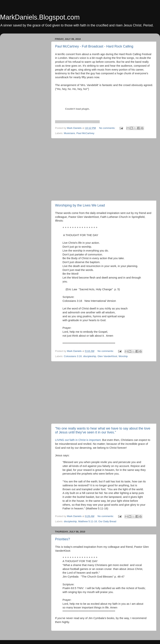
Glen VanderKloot (107, 356)
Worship (123, 356)
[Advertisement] (104, 169)
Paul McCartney (85, 133)
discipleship (90, 356)
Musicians (69, 133)
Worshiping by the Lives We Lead (80, 205)
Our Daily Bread (107, 521)
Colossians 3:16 (73, 356)
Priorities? (63, 539)
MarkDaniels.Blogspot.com (40, 17)
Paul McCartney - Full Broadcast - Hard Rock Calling (94, 46)
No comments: (107, 128)
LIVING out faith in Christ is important (78, 440)
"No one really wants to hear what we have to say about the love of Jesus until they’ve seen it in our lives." (103, 430)
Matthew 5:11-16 (88, 521)
